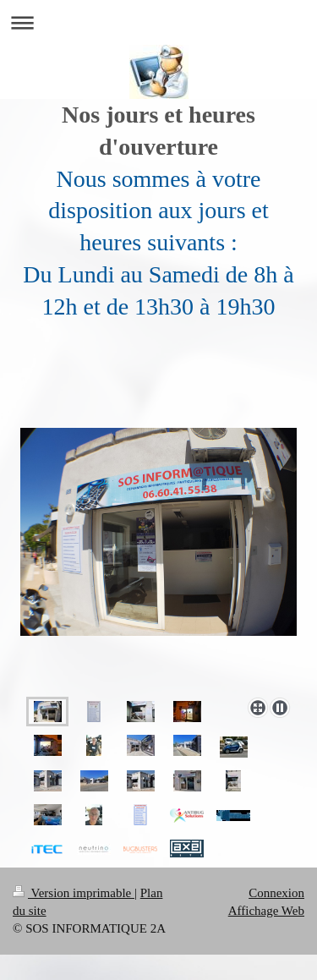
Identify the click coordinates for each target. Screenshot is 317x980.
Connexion (276, 893)
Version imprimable (74, 893)
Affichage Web (266, 911)
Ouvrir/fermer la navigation (158, 22)
